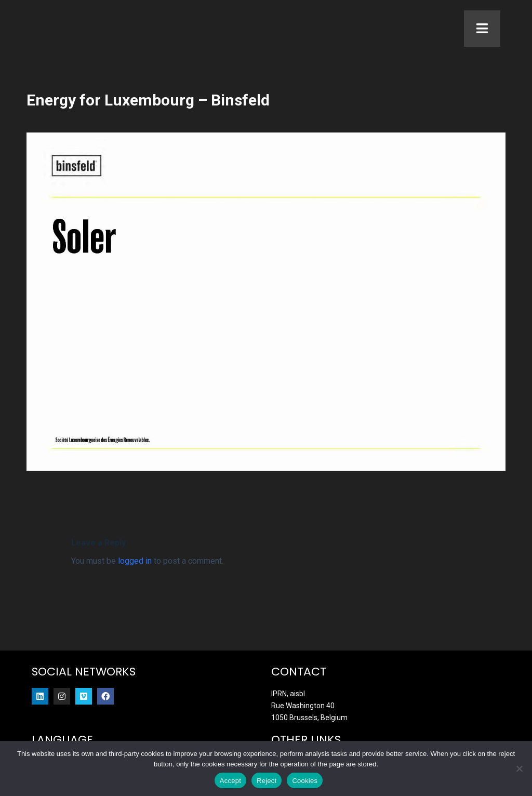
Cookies (305, 781)
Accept (230, 781)
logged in (135, 579)
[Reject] (519, 768)
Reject (267, 781)
